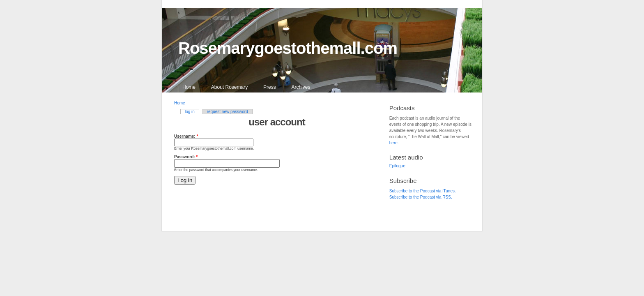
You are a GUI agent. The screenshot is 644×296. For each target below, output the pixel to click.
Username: (186, 136)
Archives (301, 87)
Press (270, 87)
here (393, 143)
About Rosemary (229, 87)
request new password (228, 112)
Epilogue (397, 166)
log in (190, 112)
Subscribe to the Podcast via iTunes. (423, 191)
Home (189, 87)
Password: (186, 157)
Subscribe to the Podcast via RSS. (421, 197)
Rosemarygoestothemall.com (288, 48)
